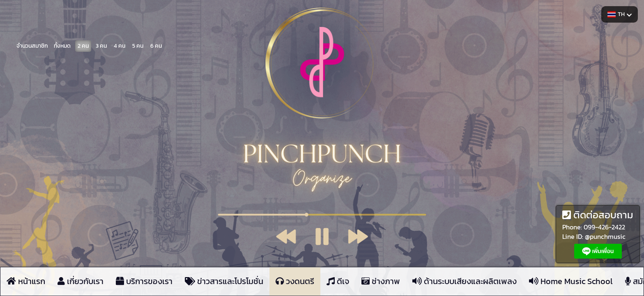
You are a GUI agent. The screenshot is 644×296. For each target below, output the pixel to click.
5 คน (138, 45)
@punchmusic (605, 236)
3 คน (101, 45)
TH (620, 14)
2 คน (83, 45)
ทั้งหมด (62, 45)
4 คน (120, 45)
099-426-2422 (604, 227)
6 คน (156, 45)
